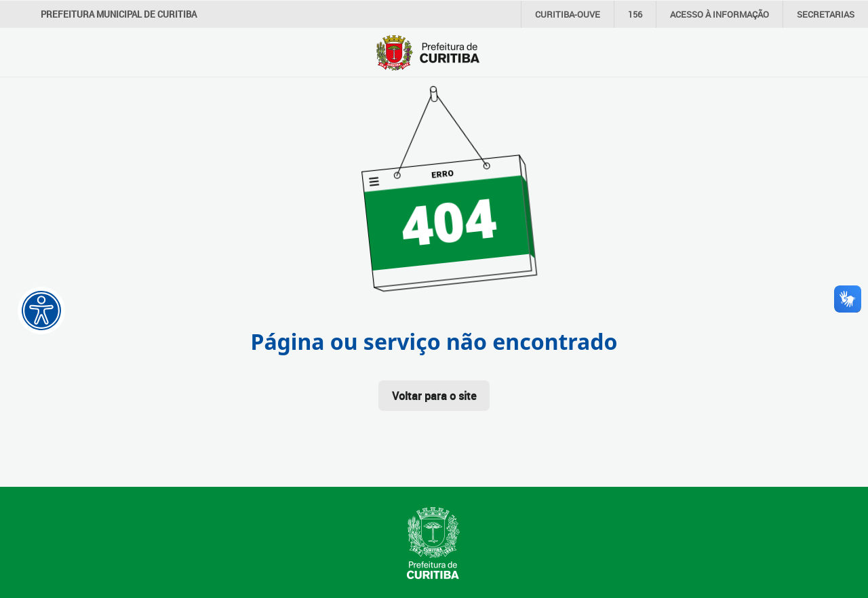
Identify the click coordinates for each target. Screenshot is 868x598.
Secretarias (826, 14)
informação (719, 14)
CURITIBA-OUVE (568, 14)
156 (635, 14)
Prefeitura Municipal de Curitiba (119, 14)
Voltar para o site (434, 396)
